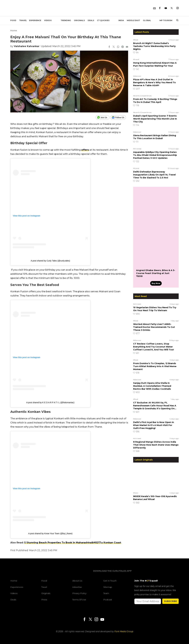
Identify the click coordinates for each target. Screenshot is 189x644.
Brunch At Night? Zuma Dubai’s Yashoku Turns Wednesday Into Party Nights (154, 46)
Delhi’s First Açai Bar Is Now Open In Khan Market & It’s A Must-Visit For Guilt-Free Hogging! (154, 425)
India (121, 20)
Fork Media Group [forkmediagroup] (124, 631)
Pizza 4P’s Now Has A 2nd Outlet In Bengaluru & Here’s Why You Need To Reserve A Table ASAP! (154, 82)
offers (85, 150)
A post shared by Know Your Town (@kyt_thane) (50, 533)
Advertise (77, 587)
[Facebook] (160, 8)
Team (106, 593)
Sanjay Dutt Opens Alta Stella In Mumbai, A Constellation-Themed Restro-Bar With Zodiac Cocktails (152, 386)
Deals (91, 20)
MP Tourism (166, 20)
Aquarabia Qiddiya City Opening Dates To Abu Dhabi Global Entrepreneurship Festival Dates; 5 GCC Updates (155, 155)
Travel (23, 20)
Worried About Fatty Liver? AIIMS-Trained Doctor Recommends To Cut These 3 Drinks (154, 327)
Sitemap (108, 587)
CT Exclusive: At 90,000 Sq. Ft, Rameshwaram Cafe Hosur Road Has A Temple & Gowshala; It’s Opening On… (155, 406)
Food (13, 20)
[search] (176, 21)
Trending (66, 20)
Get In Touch (110, 581)
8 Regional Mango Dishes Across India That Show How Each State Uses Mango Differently (156, 445)
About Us (77, 581)
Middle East (133, 20)
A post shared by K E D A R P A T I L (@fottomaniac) (50, 402)
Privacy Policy (79, 593)
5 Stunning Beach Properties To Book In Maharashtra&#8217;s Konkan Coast (73, 543)
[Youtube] (166, 8)
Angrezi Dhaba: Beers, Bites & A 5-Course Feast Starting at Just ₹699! (156, 273)
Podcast (108, 600)
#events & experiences (142, 96)
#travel (136, 59)
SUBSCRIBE (170, 601)
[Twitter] (172, 8)
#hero (136, 493)
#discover (137, 76)
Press (44, 600)
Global (147, 20)
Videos (48, 20)
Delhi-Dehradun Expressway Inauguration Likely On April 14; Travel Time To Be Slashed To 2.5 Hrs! (154, 175)
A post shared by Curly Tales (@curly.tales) (50, 261)
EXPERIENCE (35, 20)
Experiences (17, 587)
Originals (79, 20)
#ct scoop (137, 149)
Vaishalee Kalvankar (27, 46)
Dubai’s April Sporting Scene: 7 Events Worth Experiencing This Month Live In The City (155, 119)
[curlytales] (19, 574)
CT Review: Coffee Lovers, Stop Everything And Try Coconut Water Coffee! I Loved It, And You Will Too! (153, 347)
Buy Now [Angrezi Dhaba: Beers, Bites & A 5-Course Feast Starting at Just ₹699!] (156, 283)
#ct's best (137, 304)
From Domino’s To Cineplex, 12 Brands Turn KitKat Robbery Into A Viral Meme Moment (155, 366)
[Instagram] (178, 8)
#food (136, 40)
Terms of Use (79, 600)
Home (14, 31)
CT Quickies (103, 20)
